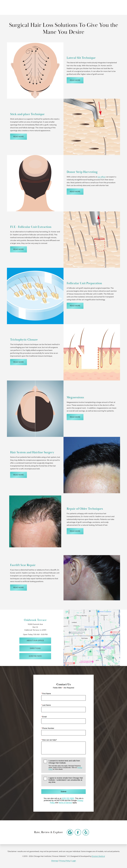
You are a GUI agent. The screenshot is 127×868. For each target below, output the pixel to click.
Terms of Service (65, 803)
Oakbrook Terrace (35, 620)
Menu (116, 7)
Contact (104, 7)
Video (67, 7)
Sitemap (55, 861)
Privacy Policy (65, 861)
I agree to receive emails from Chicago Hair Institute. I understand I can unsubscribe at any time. (66, 780)
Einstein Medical (98, 856)
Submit (63, 791)
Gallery (57, 7)
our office (102, 177)
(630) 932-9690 (68, 798)
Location (92, 7)
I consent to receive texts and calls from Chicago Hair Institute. (66, 765)
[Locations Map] (92, 638)
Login (74, 861)
